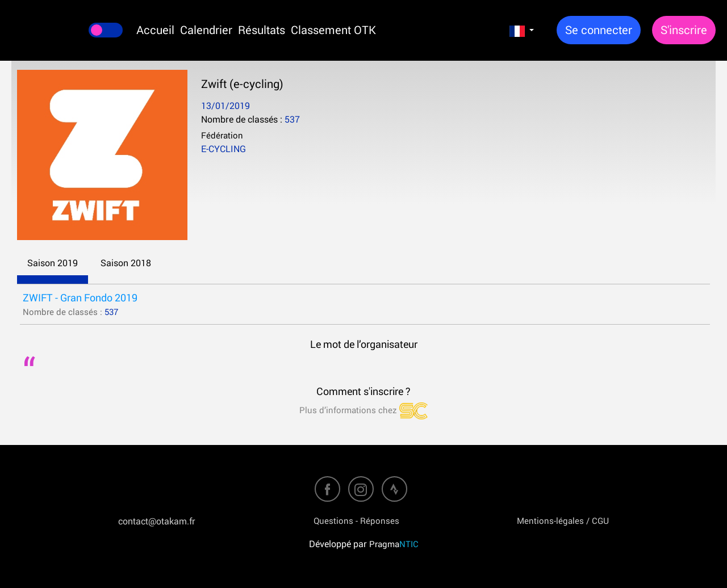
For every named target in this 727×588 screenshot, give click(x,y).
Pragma (394, 544)
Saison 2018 (126, 263)
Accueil (155, 30)
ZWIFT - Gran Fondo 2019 (80, 297)
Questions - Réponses (356, 520)
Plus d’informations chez (363, 410)
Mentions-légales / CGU (563, 520)
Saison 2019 (53, 263)
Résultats (262, 30)
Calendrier (206, 30)
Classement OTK (333, 30)
